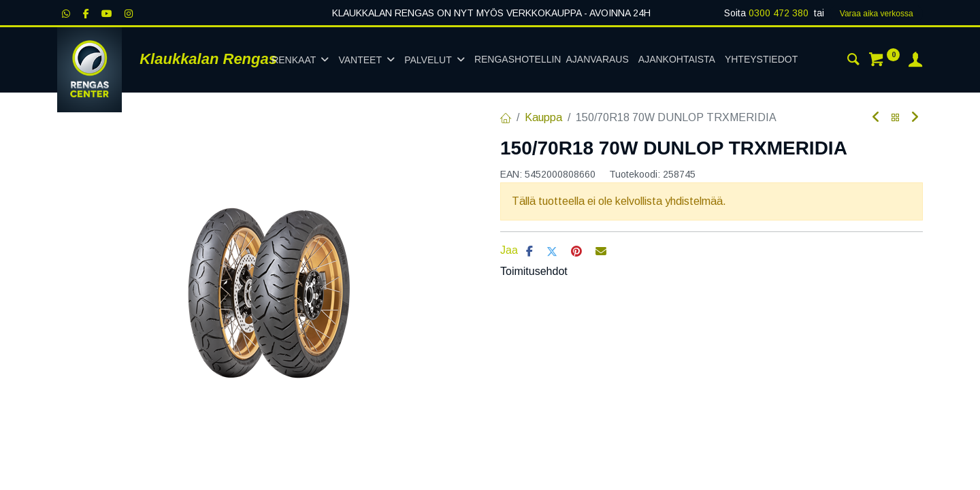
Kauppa (543, 117)
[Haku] (853, 61)
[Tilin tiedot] (915, 61)
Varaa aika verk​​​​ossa (877, 14)
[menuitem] (552, 60)
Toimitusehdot (534, 271)
